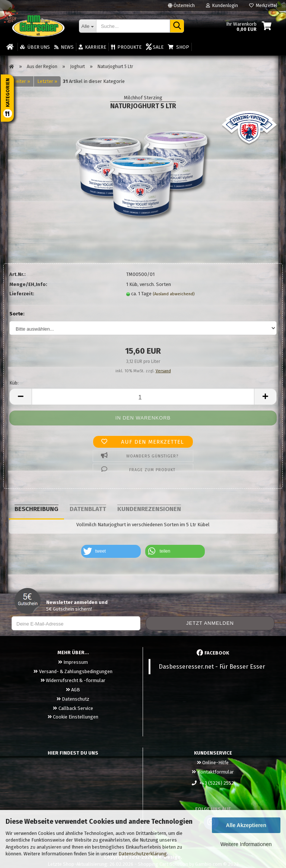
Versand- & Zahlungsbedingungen (73, 671)
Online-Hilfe (213, 763)
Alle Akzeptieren (246, 825)
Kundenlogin (222, 6)
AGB (73, 690)
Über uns (35, 47)
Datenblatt (88, 509)
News (64, 47)
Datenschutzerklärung (143, 854)
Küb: (14, 383)
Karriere (92, 47)
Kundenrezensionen (149, 509)
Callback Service (73, 708)
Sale (155, 47)
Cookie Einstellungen (73, 717)
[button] (111, 551)
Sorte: (17, 314)
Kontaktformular (213, 772)
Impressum (73, 662)
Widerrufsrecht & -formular (73, 680)
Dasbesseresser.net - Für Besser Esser (212, 667)
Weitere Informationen (246, 844)
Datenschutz (73, 699)
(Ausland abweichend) (174, 294)
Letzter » (47, 81)
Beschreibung (36, 509)
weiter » (21, 81)
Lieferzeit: (22, 294)
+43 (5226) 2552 (213, 783)
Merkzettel (263, 6)
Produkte (126, 47)
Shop (178, 47)
